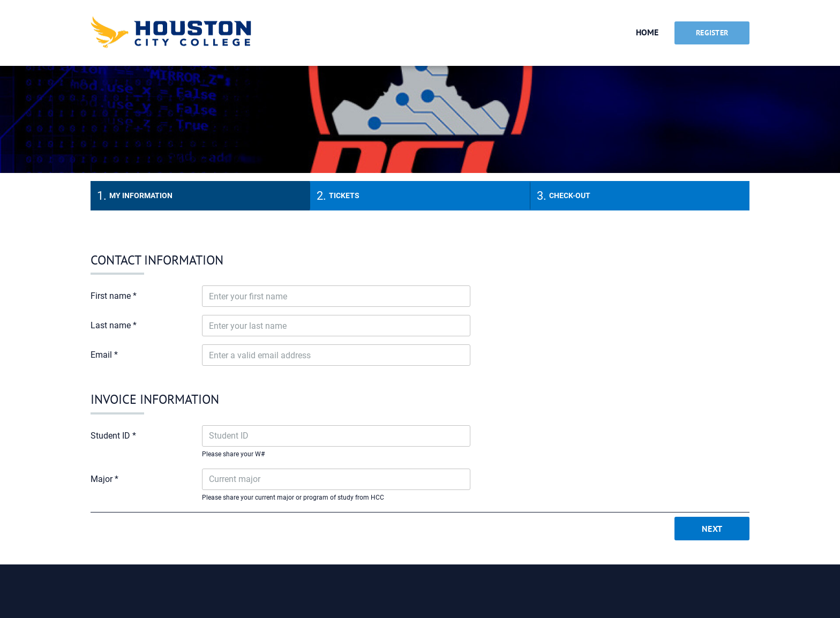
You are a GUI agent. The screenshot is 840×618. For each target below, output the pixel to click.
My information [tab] (141, 195)
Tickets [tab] (344, 195)
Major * (104, 479)
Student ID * (113, 436)
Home (647, 32)
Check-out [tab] (570, 195)
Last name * (114, 325)
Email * (104, 355)
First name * (114, 296)
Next (712, 529)
